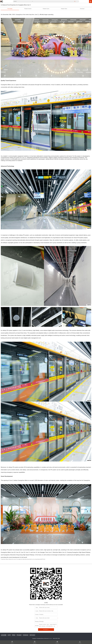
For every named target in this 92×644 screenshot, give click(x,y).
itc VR (9, 635)
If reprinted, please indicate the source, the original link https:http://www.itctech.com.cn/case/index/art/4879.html (23, 559)
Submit (46, 630)
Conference (26, 635)
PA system (19, 635)
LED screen (32, 635)
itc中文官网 (4, 635)
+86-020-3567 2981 (56, 638)
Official (14, 635)
